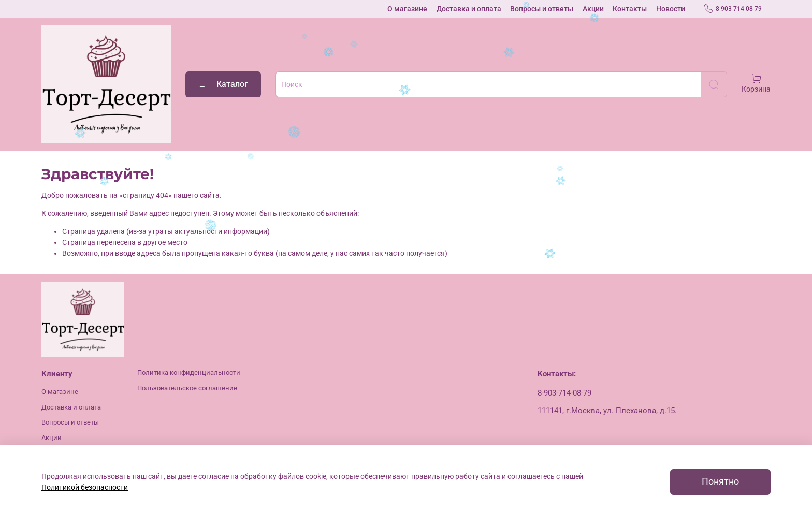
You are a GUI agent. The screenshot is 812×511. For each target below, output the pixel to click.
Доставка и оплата (469, 9)
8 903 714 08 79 (733, 9)
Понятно (720, 481)
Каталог (223, 84)
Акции (593, 9)
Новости (671, 9)
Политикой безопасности (85, 487)
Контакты (630, 9)
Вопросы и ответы (542, 9)
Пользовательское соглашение (187, 388)
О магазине (407, 9)
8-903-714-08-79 (564, 393)
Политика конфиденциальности (189, 373)
